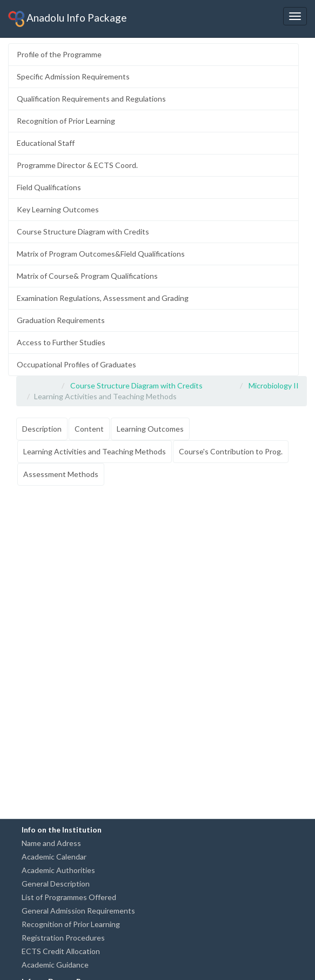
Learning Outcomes (150, 429)
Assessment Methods (61, 474)
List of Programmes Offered (69, 897)
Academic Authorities (58, 870)
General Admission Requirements (78, 911)
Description (42, 429)
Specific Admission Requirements (73, 76)
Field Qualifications (49, 187)
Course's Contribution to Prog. (231, 451)
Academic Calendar (54, 857)
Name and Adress (51, 843)
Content (89, 429)
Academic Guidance (55, 965)
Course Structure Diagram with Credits (83, 231)
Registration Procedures (63, 938)
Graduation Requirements (61, 320)
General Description (56, 884)
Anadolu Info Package (68, 19)
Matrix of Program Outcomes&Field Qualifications (101, 254)
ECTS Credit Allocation (61, 951)
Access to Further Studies (61, 342)
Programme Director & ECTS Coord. (77, 165)
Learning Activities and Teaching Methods (95, 451)
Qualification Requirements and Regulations (91, 99)
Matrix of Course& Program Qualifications (87, 276)
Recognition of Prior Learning (66, 121)
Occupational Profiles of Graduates (76, 364)
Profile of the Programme (59, 54)
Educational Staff (46, 143)
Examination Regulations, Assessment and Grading (103, 298)
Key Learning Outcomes (58, 209)
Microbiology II (274, 385)
